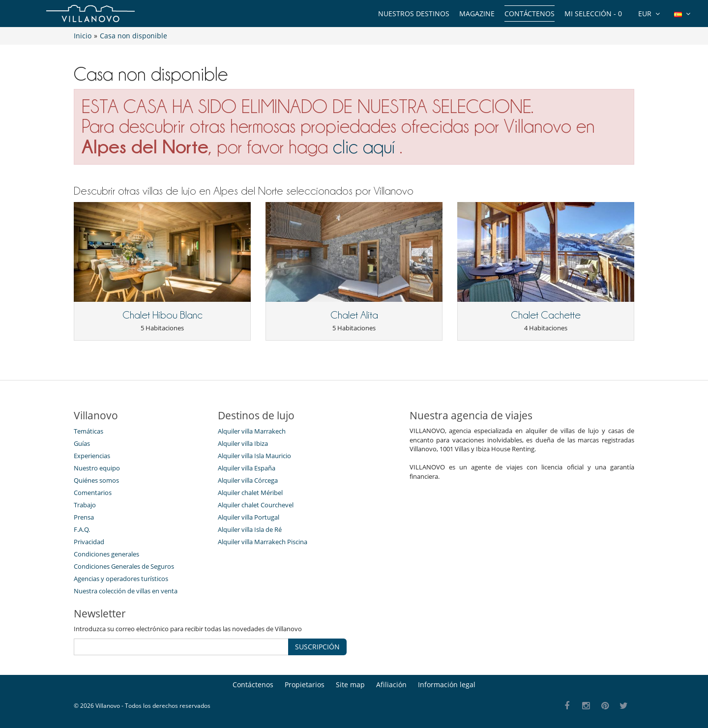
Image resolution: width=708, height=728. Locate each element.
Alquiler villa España (247, 468)
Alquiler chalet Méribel (250, 493)
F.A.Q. (82, 529)
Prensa (84, 517)
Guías (82, 443)
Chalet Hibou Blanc (162, 315)
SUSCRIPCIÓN (317, 647)
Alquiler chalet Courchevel (256, 505)
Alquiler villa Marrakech (252, 431)
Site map (350, 684)
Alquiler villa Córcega (248, 480)
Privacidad (89, 542)
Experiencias (92, 456)
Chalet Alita (354, 315)
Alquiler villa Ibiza (243, 443)
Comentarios (93, 493)
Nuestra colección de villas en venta (126, 591)
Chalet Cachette (546, 315)
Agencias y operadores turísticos (121, 579)
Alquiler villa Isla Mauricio (254, 456)
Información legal (447, 684)
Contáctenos (530, 14)
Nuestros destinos (414, 14)
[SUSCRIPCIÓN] (181, 647)
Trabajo (85, 505)
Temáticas (88, 431)
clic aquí (364, 147)
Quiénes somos (96, 480)
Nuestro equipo (97, 468)
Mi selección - (593, 14)
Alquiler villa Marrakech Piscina (263, 542)
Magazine (477, 14)
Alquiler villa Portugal (249, 517)
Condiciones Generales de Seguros (124, 566)
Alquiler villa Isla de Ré (250, 529)
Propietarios (305, 684)
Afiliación (391, 684)
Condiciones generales (106, 554)
